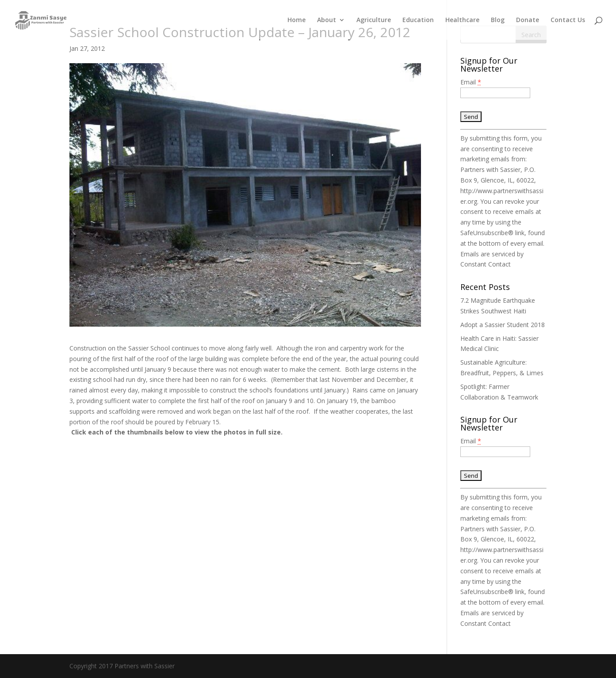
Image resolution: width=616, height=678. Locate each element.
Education (418, 20)
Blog (498, 20)
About (327, 20)
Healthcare (462, 20)
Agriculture (374, 20)
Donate (528, 20)
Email (471, 82)
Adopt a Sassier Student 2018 (503, 325)
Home (297, 20)
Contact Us (568, 20)
